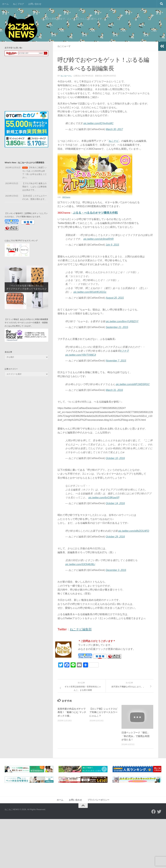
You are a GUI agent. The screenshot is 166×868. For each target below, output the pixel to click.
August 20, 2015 (115, 298)
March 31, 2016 (114, 390)
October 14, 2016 (115, 503)
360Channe (66, 197)
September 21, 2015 (117, 327)
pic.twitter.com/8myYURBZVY (122, 321)
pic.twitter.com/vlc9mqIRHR (98, 239)
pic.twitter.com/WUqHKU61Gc (90, 292)
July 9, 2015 (112, 245)
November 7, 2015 (116, 361)
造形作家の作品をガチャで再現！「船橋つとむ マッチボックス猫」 (72, 712)
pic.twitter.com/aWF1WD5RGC (133, 384)
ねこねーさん (66, 76)
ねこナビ (114, 141)
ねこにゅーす (64, 46)
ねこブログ (19, 4)
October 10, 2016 (115, 458)
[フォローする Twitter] (159, 812)
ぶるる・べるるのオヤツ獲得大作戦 (95, 213)
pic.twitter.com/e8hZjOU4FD (134, 531)
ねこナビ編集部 (81, 629)
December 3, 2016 (116, 570)
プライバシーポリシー (98, 800)
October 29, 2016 (115, 537)
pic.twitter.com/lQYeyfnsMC (98, 123)
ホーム (5, 4)
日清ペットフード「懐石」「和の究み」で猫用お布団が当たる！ (136, 736)
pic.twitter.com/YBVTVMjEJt (81, 355)
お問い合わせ (35, 4)
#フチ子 (125, 351)
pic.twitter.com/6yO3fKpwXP (104, 498)
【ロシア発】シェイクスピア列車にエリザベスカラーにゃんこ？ (103, 712)
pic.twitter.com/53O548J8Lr (80, 564)
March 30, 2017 (114, 129)
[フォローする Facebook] (154, 812)
